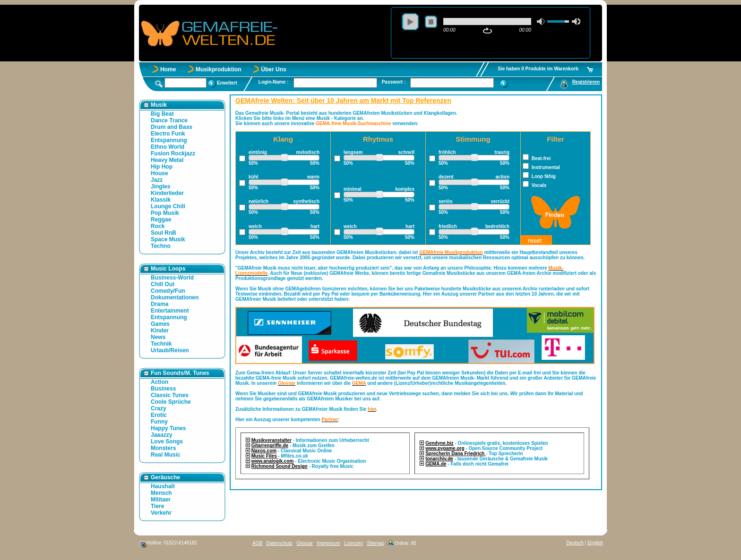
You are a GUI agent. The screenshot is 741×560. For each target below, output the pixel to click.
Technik (161, 344)
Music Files (265, 456)
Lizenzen (353, 543)
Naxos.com (264, 451)
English (595, 543)
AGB (257, 543)
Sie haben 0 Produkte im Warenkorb (538, 69)
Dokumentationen (175, 297)
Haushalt (163, 486)
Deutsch (575, 543)
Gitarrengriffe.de (270, 445)
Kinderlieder (167, 193)
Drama (159, 304)
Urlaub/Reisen (170, 350)
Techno (161, 246)
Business (163, 389)
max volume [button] (576, 21)
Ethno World (168, 147)
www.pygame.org (445, 448)
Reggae (161, 220)
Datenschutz (279, 543)
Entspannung (169, 140)
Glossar (304, 543)
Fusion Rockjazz (173, 153)
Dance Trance (169, 120)
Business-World (172, 278)
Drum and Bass (172, 127)
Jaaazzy (161, 435)
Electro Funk (168, 134)
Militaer (161, 500)
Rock (158, 226)
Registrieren (586, 82)
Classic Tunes (170, 395)
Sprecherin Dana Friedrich (456, 454)
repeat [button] (487, 31)
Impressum (328, 543)
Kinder (160, 331)
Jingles (160, 187)
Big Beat (162, 114)
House (159, 173)
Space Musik (168, 239)
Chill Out (163, 284)
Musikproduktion (219, 69)
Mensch (161, 493)
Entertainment (170, 311)
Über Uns (273, 69)
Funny (159, 422)
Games (160, 324)
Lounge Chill (168, 206)
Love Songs (167, 441)
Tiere (157, 506)
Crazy (159, 408)
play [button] (410, 22)
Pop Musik (165, 213)
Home (168, 69)
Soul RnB (164, 233)
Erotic (159, 415)
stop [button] (431, 22)
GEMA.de (436, 464)
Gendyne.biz (439, 443)
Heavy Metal (167, 160)
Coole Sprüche (171, 402)
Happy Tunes (168, 428)
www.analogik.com (273, 461)
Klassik (161, 200)
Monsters (163, 448)
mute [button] (541, 21)
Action (159, 382)
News (158, 337)
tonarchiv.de (439, 459)
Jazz (157, 180)
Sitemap (375, 543)
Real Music (166, 455)
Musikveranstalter (271, 440)
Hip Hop (162, 167)
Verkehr (161, 513)
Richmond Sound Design (280, 466)
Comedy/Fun (168, 291)
